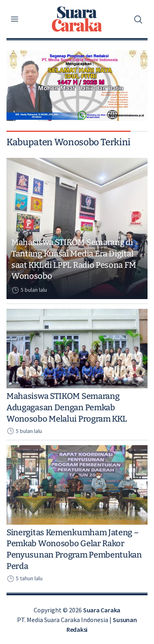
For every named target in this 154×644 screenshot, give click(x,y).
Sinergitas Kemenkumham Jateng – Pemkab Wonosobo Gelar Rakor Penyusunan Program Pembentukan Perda (74, 549)
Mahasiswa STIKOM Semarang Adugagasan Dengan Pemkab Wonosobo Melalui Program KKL (67, 407)
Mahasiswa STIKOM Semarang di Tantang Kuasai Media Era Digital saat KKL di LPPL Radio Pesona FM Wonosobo (74, 259)
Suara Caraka (102, 610)
